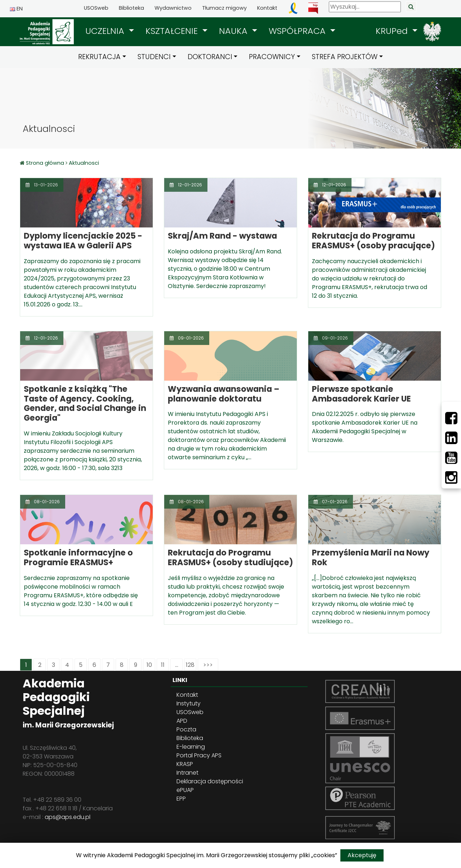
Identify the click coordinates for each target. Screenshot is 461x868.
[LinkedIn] (451, 438)
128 (190, 665)
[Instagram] (451, 478)
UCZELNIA (106, 31)
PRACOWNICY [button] (272, 57)
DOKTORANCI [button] (210, 57)
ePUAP (185, 790)
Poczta (186, 729)
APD (182, 721)
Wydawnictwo (173, 8)
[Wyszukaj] (365, 7)
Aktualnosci (84, 163)
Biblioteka (131, 8)
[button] (110, 31)
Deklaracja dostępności (210, 781)
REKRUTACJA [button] (99, 57)
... (177, 665)
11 (163, 665)
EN (16, 9)
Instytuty (189, 703)
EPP (181, 799)
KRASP (185, 764)
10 (149, 665)
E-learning (191, 747)
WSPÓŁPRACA (298, 31)
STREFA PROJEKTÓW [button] (345, 57)
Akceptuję (362, 855)
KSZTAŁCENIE (173, 31)
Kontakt (267, 8)
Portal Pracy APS (199, 755)
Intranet (187, 773)
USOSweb (96, 8)
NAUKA (234, 31)
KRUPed (393, 31)
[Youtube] (451, 458)
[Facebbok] (451, 418)
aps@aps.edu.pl (68, 817)
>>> (208, 665)
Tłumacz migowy (224, 8)
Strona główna (46, 163)
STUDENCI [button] (154, 57)
